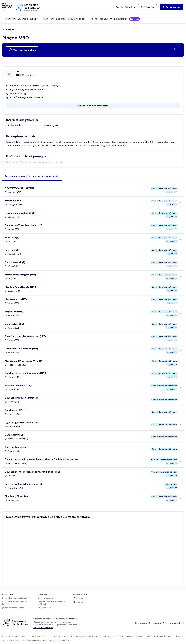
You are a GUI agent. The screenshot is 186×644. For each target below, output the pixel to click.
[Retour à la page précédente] (9, 30)
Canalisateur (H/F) (15, 262)
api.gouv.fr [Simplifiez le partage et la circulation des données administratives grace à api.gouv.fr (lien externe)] (176, 623)
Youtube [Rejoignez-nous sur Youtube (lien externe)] (78, 602)
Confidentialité (145, 636)
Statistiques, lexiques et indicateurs (168, 636)
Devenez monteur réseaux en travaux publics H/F (32, 472)
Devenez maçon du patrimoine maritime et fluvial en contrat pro (41, 459)
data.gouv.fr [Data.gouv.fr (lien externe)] (159, 623)
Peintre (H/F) (12, 238)
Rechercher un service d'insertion (115, 19)
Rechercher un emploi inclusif (21, 19)
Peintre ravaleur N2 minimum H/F (24, 484)
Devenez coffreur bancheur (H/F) (24, 225)
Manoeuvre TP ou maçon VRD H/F (24, 361)
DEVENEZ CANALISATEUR (20, 188)
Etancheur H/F (13, 201)
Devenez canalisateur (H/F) (20, 213)
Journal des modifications (13, 608)
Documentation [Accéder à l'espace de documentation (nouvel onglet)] (44, 598)
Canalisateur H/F (14, 435)
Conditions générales (126, 636)
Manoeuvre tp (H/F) (16, 299)
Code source (43, 636)
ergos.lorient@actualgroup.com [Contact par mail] (25, 90)
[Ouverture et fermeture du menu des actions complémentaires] (175, 50)
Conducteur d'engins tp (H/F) (21, 349)
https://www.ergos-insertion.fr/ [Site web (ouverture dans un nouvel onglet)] (25, 97)
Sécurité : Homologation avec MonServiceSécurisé (74, 636)
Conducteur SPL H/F (16, 410)
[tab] (32, 176)
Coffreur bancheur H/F (18, 447)
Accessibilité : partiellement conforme (18, 636)
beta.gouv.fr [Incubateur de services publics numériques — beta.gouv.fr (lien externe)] (141, 623)
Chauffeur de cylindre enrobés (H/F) (25, 336)
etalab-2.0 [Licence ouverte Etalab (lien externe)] (65, 640)
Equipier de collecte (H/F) (19, 385)
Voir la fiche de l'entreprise (93, 106)
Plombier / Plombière (16, 496)
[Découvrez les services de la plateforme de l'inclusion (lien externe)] (16, 622)
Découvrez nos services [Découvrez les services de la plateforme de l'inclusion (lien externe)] (43, 627)
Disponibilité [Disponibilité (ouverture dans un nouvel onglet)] (43, 608)
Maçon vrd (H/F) (14, 312)
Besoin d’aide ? (124, 7)
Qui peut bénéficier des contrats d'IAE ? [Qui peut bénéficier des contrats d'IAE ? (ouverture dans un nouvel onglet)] (51, 603)
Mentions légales (108, 636)
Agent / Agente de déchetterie (22, 422)
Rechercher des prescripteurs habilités (64, 19)
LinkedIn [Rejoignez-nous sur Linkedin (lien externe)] (78, 598)
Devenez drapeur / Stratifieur (21, 398)
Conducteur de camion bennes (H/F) (25, 373)
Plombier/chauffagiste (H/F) (20, 275)
